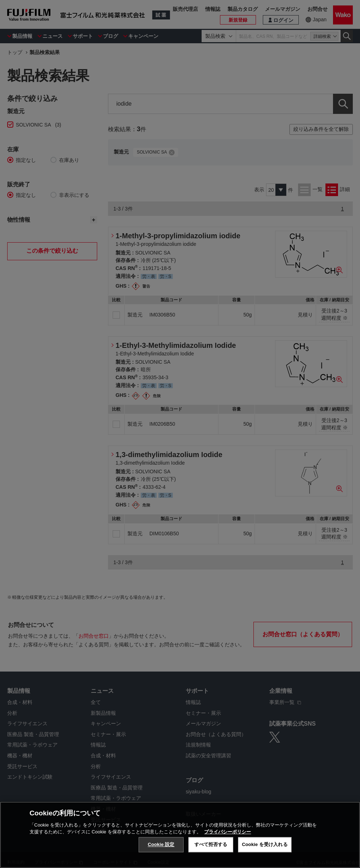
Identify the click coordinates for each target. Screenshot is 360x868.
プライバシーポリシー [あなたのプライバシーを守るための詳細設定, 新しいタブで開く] (228, 832)
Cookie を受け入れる (265, 844)
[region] (180, 835)
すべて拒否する (211, 844)
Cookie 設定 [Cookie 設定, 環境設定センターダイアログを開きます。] (161, 844)
